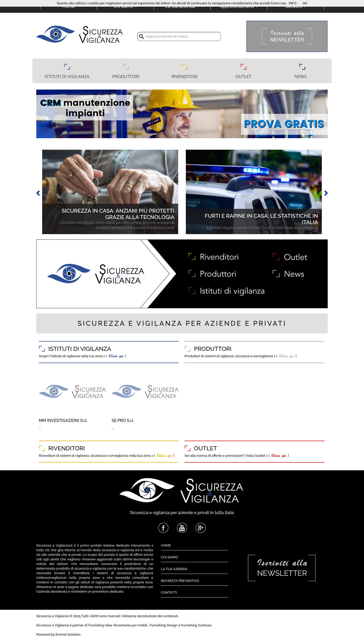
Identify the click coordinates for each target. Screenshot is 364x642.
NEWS (302, 76)
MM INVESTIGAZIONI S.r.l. (63, 421)
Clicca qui (115, 356)
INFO (293, 3)
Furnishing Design (164, 625)
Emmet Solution (68, 634)
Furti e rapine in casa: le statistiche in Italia (261, 219)
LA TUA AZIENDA (174, 569)
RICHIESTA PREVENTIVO (180, 581)
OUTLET (243, 76)
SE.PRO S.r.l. (123, 421)
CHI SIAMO (169, 557)
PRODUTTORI (126, 76)
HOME (166, 545)
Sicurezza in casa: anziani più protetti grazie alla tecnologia (118, 214)
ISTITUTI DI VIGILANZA (67, 76)
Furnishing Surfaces (196, 625)
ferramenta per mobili (130, 625)
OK (305, 3)
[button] (38, 192)
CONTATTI (169, 592)
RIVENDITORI (185, 76)
